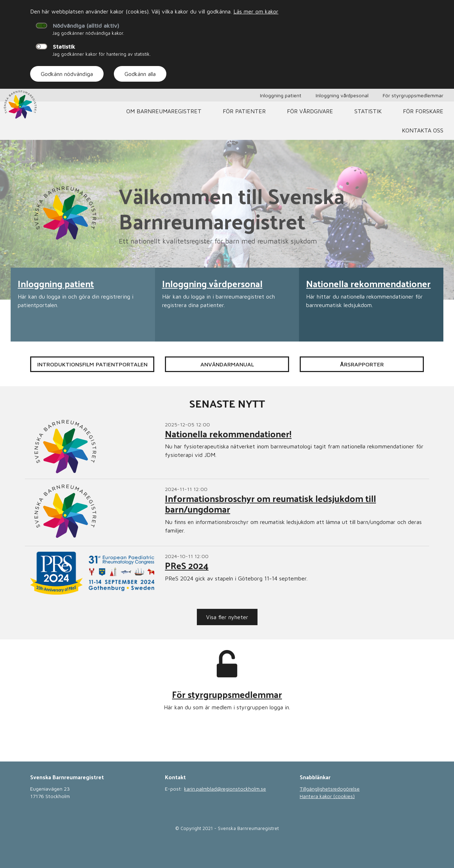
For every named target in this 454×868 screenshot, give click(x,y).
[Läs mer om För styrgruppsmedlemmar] (227, 692)
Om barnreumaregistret (164, 111)
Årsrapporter (362, 364)
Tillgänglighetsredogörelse (330, 789)
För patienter (244, 111)
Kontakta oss (423, 130)
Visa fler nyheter (227, 617)
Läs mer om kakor (256, 11)
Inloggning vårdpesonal (342, 95)
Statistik (64, 47)
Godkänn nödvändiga (67, 74)
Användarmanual (227, 364)
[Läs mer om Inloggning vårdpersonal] (227, 305)
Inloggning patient (281, 95)
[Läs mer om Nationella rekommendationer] (371, 305)
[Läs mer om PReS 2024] (227, 573)
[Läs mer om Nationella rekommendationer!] (227, 447)
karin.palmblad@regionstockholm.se (225, 789)
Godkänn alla (140, 74)
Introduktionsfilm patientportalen (92, 364)
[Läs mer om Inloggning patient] (83, 305)
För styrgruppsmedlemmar (413, 95)
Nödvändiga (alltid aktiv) (86, 26)
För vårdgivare (310, 111)
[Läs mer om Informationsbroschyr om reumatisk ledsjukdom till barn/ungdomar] (227, 512)
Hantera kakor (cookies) (327, 796)
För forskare (423, 111)
